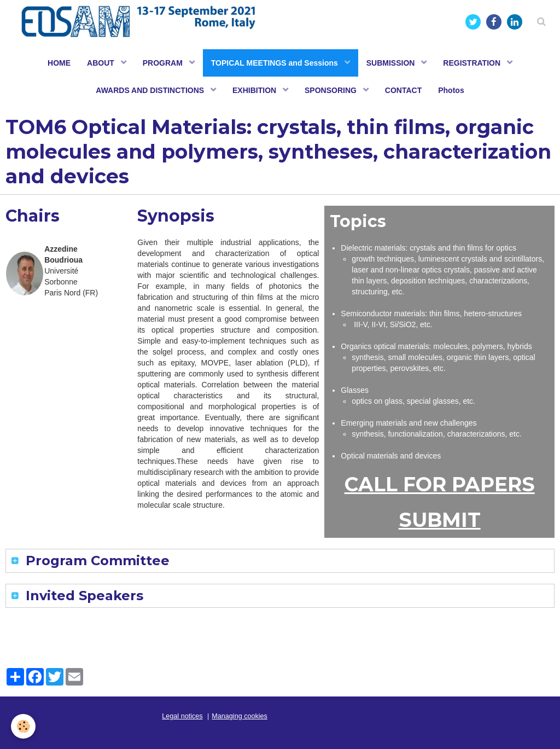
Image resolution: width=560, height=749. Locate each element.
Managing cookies (240, 716)
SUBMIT (440, 520)
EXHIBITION (255, 90)
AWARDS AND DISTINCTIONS (151, 90)
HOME (59, 63)
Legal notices (182, 716)
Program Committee (96, 561)
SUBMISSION (392, 63)
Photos (451, 90)
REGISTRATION (473, 63)
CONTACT (403, 90)
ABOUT (102, 63)
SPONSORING (332, 90)
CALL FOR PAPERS (440, 484)
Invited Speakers (83, 596)
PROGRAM (164, 63)
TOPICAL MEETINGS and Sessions (276, 63)
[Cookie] (23, 726)
